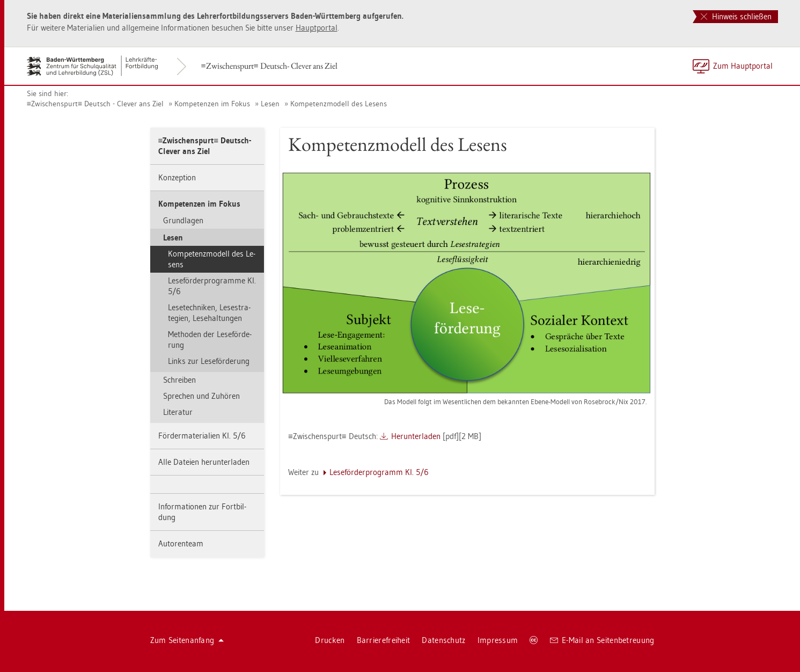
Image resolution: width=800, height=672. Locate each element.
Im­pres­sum (498, 640)
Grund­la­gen (183, 220)
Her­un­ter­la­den (416, 436)
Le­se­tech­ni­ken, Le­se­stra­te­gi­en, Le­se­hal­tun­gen (209, 313)
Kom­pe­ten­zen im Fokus (212, 104)
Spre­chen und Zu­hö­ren (201, 396)
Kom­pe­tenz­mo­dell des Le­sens (339, 104)
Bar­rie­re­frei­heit (384, 640)
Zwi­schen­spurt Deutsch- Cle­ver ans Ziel (269, 66)
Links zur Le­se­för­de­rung (209, 361)
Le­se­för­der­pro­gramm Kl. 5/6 (379, 472)
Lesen (270, 104)
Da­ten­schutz (443, 640)
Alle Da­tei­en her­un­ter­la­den (204, 462)
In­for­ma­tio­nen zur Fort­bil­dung (202, 512)
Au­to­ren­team (181, 543)
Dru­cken (330, 640)
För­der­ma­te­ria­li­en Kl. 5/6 (202, 436)
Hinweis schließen (736, 16)
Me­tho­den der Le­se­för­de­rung (210, 339)
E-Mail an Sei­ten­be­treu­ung (602, 640)
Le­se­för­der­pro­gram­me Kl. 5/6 (212, 286)
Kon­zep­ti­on (177, 177)
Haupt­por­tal (317, 28)
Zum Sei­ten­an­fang (187, 640)
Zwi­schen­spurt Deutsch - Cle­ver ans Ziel (95, 104)
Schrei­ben (179, 380)
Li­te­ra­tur (178, 412)
